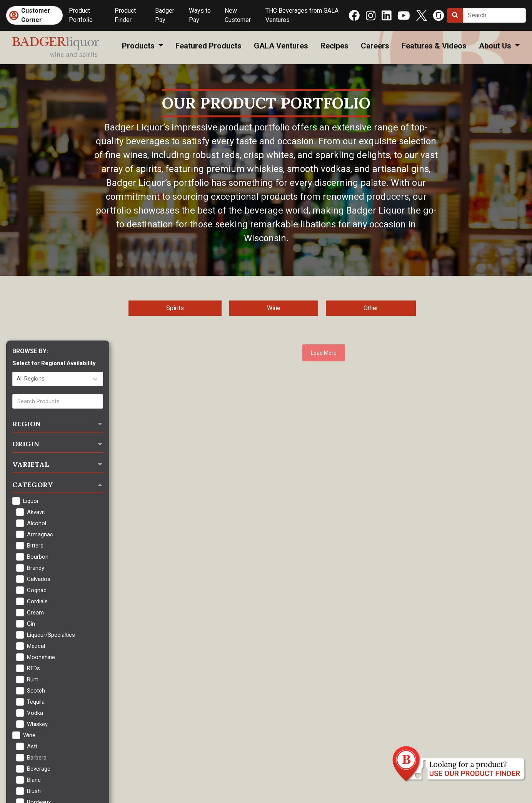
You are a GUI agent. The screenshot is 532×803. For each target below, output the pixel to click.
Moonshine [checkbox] (41, 657)
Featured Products (208, 46)
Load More (324, 353)
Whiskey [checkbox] (37, 724)
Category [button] (33, 485)
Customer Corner (36, 15)
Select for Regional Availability (54, 363)
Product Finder (125, 15)
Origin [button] (26, 444)
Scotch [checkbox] (36, 691)
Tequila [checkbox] (36, 702)
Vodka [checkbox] (35, 713)
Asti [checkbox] (32, 746)
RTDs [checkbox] (33, 668)
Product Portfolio (81, 15)
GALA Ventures (281, 46)
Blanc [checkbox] (34, 780)
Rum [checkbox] (33, 679)
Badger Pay (165, 15)
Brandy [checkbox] (36, 568)
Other (371, 308)
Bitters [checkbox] (35, 546)
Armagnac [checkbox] (40, 534)
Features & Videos (434, 46)
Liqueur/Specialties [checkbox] (51, 635)
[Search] (494, 15)
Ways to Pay (200, 15)
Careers (375, 46)
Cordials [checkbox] (37, 601)
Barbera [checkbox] (37, 758)
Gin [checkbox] (31, 624)
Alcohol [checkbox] (37, 523)
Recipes (334, 46)
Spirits (175, 308)
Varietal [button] (31, 464)
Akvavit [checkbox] (36, 512)
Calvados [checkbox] (39, 579)
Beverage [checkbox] (39, 769)
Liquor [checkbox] (31, 501)
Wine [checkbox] (29, 735)
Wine (274, 308)
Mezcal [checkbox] (36, 646)
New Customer (238, 15)
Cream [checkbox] (35, 613)
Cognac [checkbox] (37, 590)
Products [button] (139, 46)
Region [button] (27, 424)
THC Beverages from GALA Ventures (302, 15)
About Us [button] (496, 46)
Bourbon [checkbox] (38, 557)
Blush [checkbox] (34, 791)
